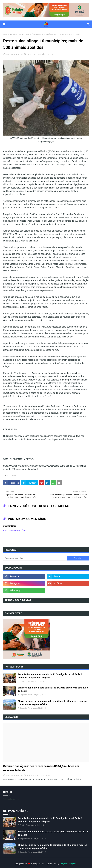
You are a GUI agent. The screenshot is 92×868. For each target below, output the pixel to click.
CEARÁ (20, 34)
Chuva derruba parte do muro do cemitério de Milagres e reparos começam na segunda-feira (52, 703)
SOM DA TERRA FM (14, 54)
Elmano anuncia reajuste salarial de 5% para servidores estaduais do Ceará (53, 689)
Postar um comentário (14, 531)
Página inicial (9, 34)
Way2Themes (39, 864)
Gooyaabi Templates (69, 864)
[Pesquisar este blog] (35, 558)
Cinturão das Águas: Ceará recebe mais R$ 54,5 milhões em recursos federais (41, 768)
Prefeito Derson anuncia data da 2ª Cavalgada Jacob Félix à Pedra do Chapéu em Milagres (50, 676)
